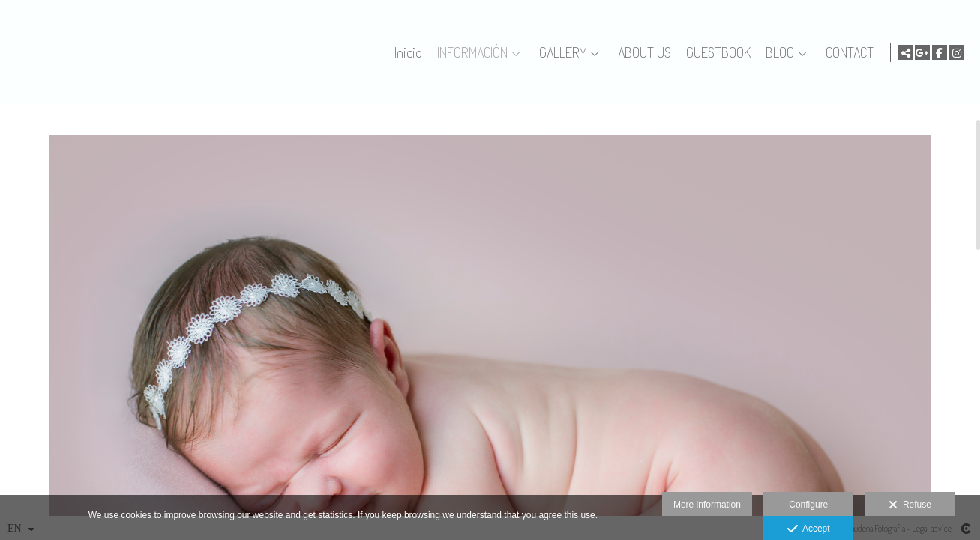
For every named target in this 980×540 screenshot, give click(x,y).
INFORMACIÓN (470, 53)
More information (707, 505)
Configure (808, 505)
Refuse (910, 505)
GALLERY (560, 53)
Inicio (406, 53)
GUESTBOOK (716, 53)
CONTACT (847, 53)
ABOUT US (642, 53)
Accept (809, 529)
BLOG (778, 53)
